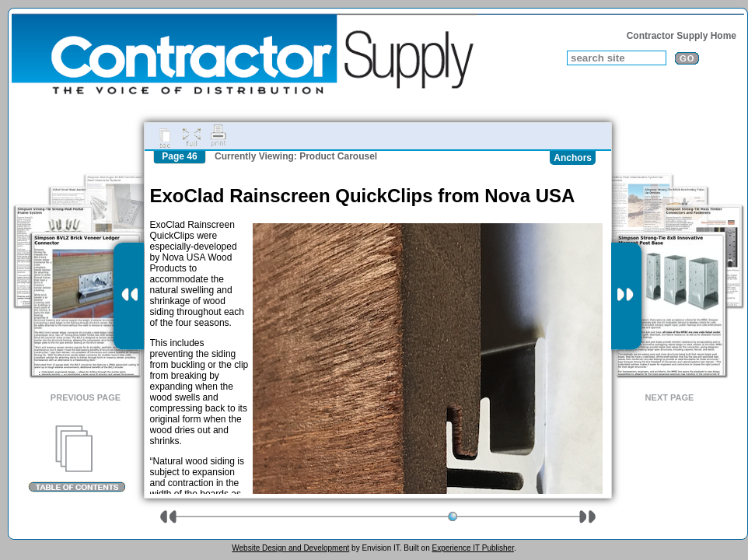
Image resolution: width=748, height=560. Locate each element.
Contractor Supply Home (682, 36)
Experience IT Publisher (472, 548)
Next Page (670, 397)
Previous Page (86, 397)
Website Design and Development (290, 548)
